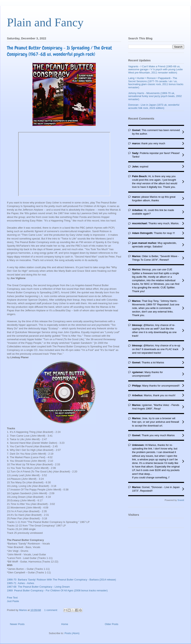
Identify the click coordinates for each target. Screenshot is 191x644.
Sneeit (181, 500)
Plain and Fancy (45, 22)
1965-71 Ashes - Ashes (21, 583)
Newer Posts (17, 624)
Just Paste (13, 601)
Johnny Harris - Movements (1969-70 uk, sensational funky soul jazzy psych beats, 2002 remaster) (155, 96)
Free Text (12, 598)
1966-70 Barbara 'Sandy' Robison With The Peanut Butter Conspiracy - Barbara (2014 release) (61, 580)
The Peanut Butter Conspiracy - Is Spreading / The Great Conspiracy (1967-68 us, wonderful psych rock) (59, 51)
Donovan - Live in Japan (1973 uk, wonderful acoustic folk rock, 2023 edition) (154, 106)
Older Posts (112, 624)
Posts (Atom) (72, 633)
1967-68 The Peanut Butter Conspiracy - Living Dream (38, 587)
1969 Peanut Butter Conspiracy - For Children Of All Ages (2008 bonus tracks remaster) (57, 590)
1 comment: (51, 610)
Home (65, 624)
